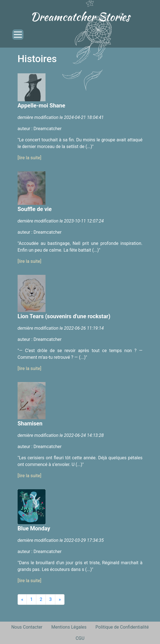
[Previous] (22, 599)
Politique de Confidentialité (122, 627)
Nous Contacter (27, 627)
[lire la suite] (29, 158)
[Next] (60, 599)
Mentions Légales (69, 627)
